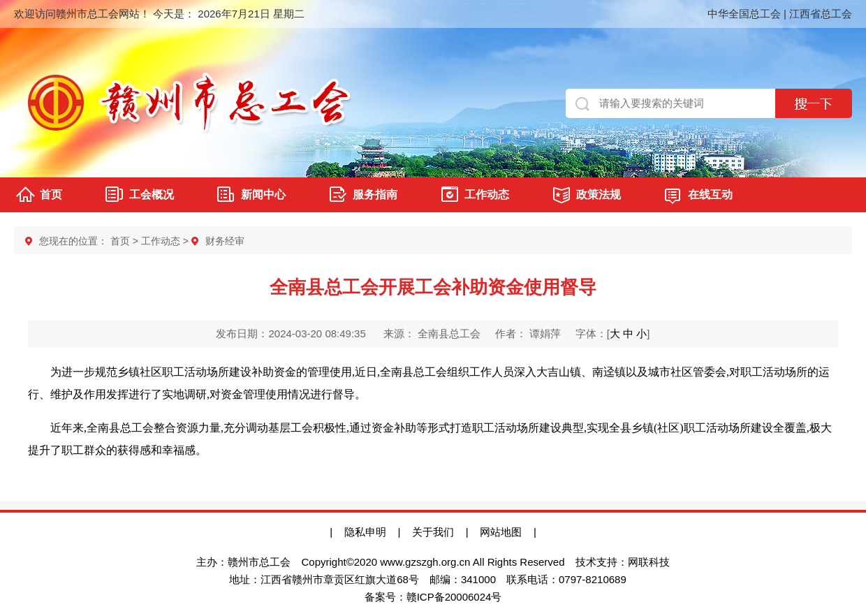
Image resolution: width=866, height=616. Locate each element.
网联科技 (649, 562)
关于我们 (433, 532)
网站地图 (507, 532)
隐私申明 (365, 532)
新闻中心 (263, 195)
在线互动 (710, 195)
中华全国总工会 (744, 14)
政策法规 (599, 195)
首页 (51, 195)
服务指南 (375, 195)
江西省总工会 (821, 14)
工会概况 (152, 195)
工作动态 (487, 195)
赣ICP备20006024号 (454, 597)
